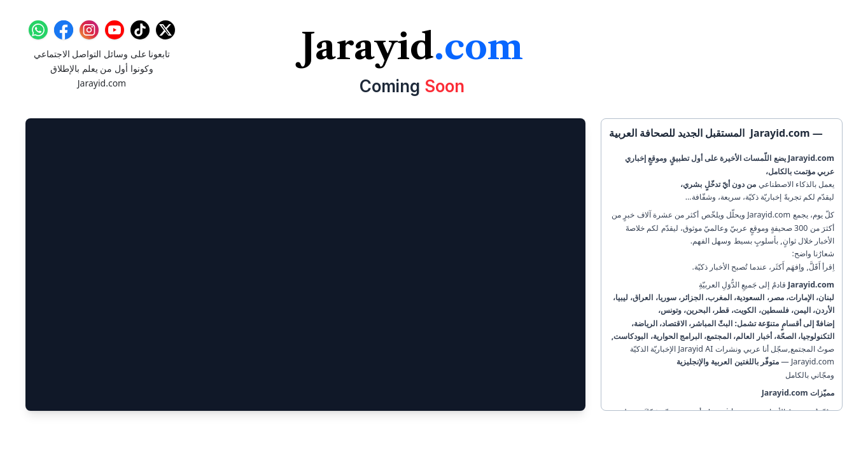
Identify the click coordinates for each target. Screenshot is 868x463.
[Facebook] (64, 30)
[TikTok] (140, 30)
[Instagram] (89, 30)
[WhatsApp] (38, 30)
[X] (165, 30)
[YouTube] (115, 30)
